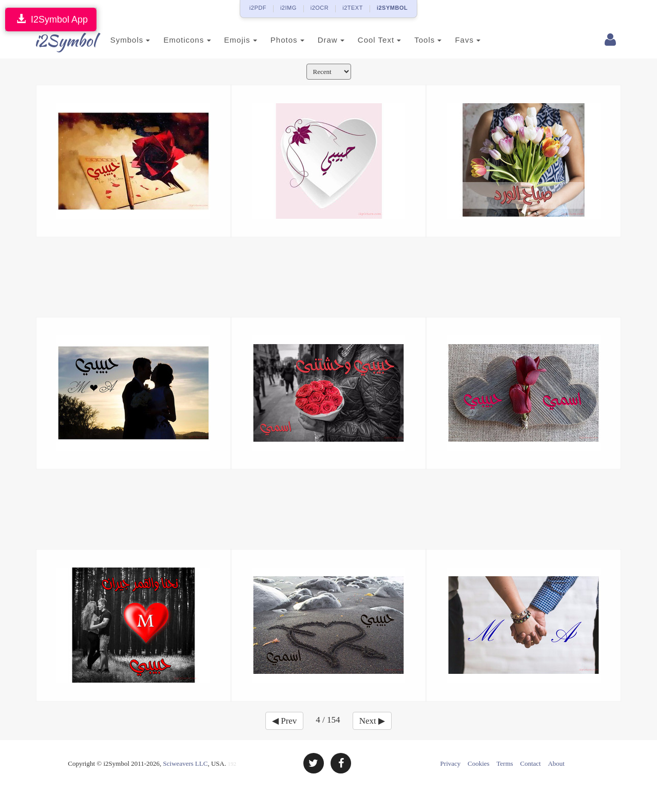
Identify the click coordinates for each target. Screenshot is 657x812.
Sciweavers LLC (186, 763)
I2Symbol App (51, 19)
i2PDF (258, 8)
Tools (417, 40)
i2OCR (320, 8)
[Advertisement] (328, 276)
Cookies (479, 763)
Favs (457, 40)
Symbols (119, 40)
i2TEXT (353, 8)
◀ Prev (284, 721)
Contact (530, 763)
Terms (505, 763)
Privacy (451, 763)
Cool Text (368, 40)
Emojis (229, 40)
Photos (276, 40)
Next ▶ (372, 721)
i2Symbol (56, 41)
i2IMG (288, 8)
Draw (320, 40)
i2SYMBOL (392, 8)
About (556, 763)
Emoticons (176, 40)
